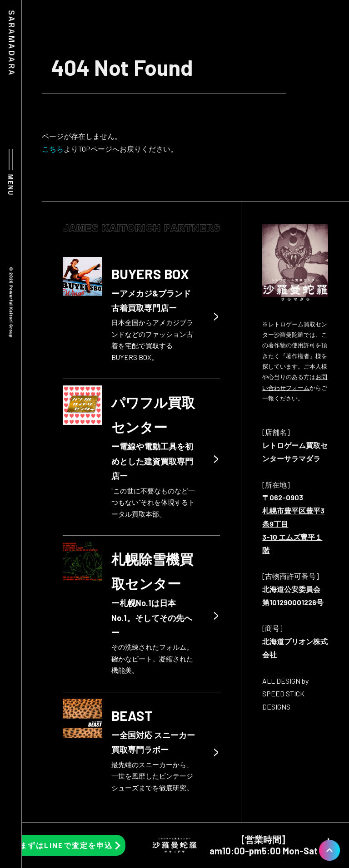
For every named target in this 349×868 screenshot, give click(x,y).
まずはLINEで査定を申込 (66, 845)
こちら (53, 149)
